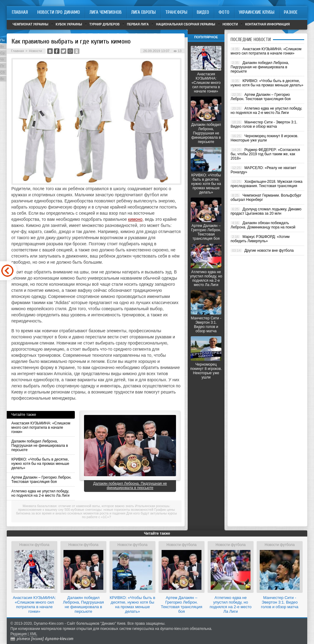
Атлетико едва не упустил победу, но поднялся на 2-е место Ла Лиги (40, 493)
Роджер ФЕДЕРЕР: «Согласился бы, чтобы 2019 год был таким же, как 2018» (265, 154)
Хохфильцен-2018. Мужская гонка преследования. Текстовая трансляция (266, 184)
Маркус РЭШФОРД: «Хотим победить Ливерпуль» (260, 239)
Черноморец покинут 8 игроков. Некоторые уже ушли (206, 371)
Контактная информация (268, 24)
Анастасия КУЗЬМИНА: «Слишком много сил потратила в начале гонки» (41, 427)
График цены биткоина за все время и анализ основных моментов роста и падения (95, 511)
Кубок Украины (69, 24)
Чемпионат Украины (31, 24)
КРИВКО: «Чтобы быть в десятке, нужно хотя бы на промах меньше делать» (40, 464)
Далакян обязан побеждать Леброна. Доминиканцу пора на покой (263, 225)
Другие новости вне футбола (269, 250)
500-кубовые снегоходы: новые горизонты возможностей (109, 510)
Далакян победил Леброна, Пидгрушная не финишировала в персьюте (40, 446)
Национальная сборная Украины (186, 24)
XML (34, 634)
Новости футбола (34, 545)
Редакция (19, 634)
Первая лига (138, 24)
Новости (230, 24)
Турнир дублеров (105, 24)
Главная (17, 51)
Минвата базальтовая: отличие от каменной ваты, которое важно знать (78, 506)
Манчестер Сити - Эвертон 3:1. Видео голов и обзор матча (206, 325)
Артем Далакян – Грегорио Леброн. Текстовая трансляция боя (41, 480)
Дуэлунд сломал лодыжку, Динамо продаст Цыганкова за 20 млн (266, 211)
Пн (2, 40)
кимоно (135, 219)
